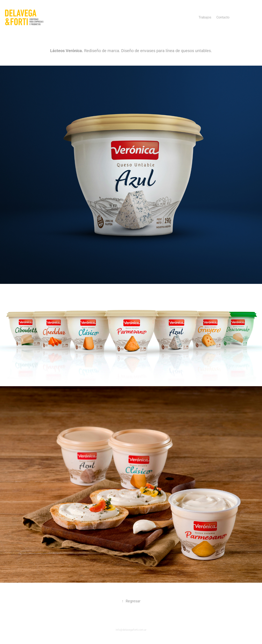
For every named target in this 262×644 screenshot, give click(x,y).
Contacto (223, 17)
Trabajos (205, 17)
